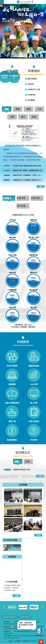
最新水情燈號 (32, 79)
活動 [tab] (12, 117)
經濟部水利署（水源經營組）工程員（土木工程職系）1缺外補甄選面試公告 (23, 175)
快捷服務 (23, 342)
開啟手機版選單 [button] (2, 2)
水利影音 (12, 557)
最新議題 (12, 71)
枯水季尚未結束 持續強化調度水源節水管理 (22, 166)
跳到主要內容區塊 (1, 1)
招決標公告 (23, 453)
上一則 (4, 607)
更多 (38, 187)
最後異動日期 (27, 641)
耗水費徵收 (31, 100)
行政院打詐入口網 (34, 89)
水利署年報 (31, 95)
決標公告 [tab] (29, 462)
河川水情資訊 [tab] (23, 206)
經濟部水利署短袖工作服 (17, 470)
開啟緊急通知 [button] (41, 642)
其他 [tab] (34, 117)
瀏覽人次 (11, 641)
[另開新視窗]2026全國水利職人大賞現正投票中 (20, 21)
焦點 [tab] (7, 109)
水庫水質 (31, 84)
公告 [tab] (39, 109)
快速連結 (34, 71)
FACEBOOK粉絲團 (12, 540)
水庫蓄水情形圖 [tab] (9, 198)
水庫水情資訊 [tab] (37, 198)
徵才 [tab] (23, 117)
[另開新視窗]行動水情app (22, 21)
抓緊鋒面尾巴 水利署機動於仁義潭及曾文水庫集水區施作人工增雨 (23, 180)
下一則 (42, 607)
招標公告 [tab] (18, 462)
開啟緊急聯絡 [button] (1, 6)
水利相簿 (23, 485)
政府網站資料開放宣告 (10, 617)
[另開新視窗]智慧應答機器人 (24, 21)
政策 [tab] (28, 109)
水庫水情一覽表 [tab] (23, 198)
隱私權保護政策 (25, 617)
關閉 (18, 621)
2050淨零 (26, 21)
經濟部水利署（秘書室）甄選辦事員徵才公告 (23, 171)
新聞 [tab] (18, 109)
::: (1, 614)
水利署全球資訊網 (25, 2)
